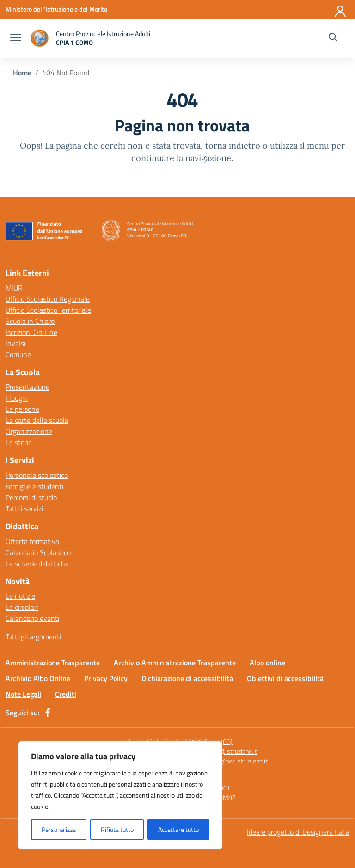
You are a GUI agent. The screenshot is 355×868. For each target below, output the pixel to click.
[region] (120, 795)
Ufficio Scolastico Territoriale (48, 310)
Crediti (66, 694)
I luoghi (17, 398)
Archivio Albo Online (38, 678)
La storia (19, 442)
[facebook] (48, 713)
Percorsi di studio (31, 497)
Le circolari (22, 607)
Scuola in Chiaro (30, 321)
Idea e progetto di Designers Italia (298, 832)
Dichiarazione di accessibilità (187, 678)
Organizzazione (29, 431)
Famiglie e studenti (34, 486)
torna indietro (233, 146)
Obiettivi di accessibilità (285, 678)
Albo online (267, 663)
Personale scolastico (37, 475)
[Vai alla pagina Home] (22, 73)
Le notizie (20, 596)
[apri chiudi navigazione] (16, 38)
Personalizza (59, 829)
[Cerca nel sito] (333, 38)
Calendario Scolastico (38, 552)
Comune (18, 354)
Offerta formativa (32, 541)
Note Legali (23, 694)
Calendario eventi (32, 618)
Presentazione (28, 387)
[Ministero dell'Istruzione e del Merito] (56, 9)
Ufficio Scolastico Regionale (48, 299)
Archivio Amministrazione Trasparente (175, 663)
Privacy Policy (106, 678)
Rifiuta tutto (117, 829)
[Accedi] (341, 9)
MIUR (14, 288)
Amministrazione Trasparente (53, 663)
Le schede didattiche (37, 564)
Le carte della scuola (37, 420)
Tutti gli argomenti (33, 637)
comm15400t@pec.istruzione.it (224, 761)
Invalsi (15, 343)
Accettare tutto (178, 829)
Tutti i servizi (24, 508)
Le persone (22, 409)
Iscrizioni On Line (31, 332)
